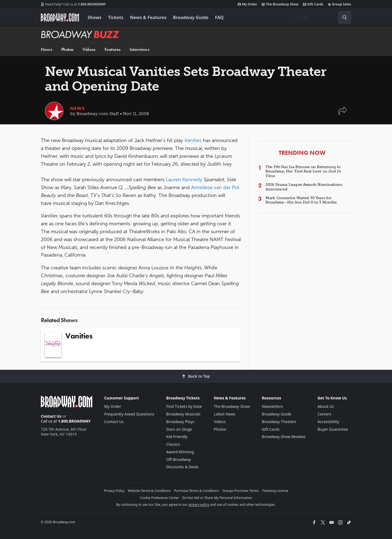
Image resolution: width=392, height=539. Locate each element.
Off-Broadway (179, 459)
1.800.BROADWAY (73, 4)
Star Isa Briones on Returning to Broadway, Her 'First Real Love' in (303, 172)
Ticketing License (275, 491)
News (46, 49)
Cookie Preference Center (160, 498)
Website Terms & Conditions (149, 491)
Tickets (116, 17)
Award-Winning (180, 452)
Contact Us (51, 416)
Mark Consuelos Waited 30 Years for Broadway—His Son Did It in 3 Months (301, 200)
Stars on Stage (179, 429)
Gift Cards (313, 4)
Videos (89, 49)
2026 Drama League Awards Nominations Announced (304, 187)
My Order (247, 4)
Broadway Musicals (183, 414)
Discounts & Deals (183, 467)
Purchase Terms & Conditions (197, 491)
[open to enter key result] (345, 17)
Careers (324, 414)
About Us (326, 406)
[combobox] (320, 17)
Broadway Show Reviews (284, 437)
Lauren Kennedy (184, 180)
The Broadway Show (280, 4)
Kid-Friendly (177, 437)
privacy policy (199, 505)
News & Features (148, 17)
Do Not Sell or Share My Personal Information (217, 498)
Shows (95, 17)
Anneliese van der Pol (215, 187)
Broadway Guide (191, 17)
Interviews (139, 49)
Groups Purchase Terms (241, 491)
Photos (67, 49)
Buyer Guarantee (333, 429)
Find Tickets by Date (184, 406)
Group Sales (339, 4)
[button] (343, 114)
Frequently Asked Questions (129, 414)
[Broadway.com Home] (60, 17)
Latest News (225, 414)
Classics (173, 444)
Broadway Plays (180, 422)
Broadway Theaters (279, 422)
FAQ (219, 17)
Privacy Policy (114, 491)
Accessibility (328, 422)
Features (113, 49)
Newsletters (272, 406)
